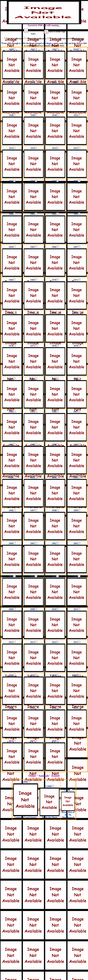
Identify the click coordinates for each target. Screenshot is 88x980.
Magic (49, 43)
